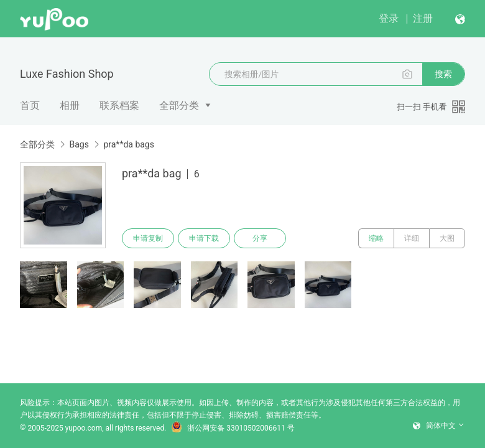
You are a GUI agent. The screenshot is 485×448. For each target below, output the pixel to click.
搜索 (443, 74)
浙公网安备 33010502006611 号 (233, 428)
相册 (70, 105)
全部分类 (179, 105)
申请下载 (204, 238)
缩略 (376, 238)
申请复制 (148, 238)
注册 (423, 18)
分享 (260, 238)
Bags (79, 144)
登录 (389, 18)
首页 (30, 105)
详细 (412, 238)
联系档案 (119, 105)
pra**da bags (129, 144)
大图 (447, 238)
